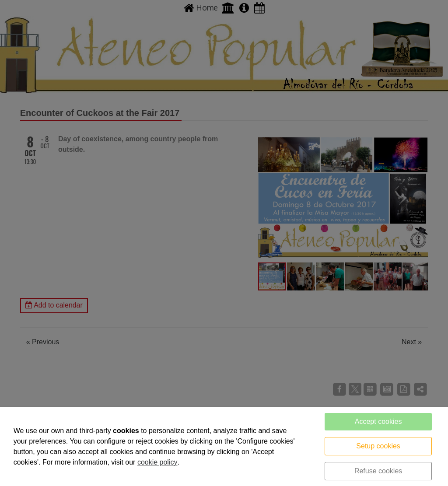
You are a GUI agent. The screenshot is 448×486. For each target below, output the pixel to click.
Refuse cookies (378, 471)
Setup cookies (378, 446)
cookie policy (157, 462)
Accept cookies (378, 421)
